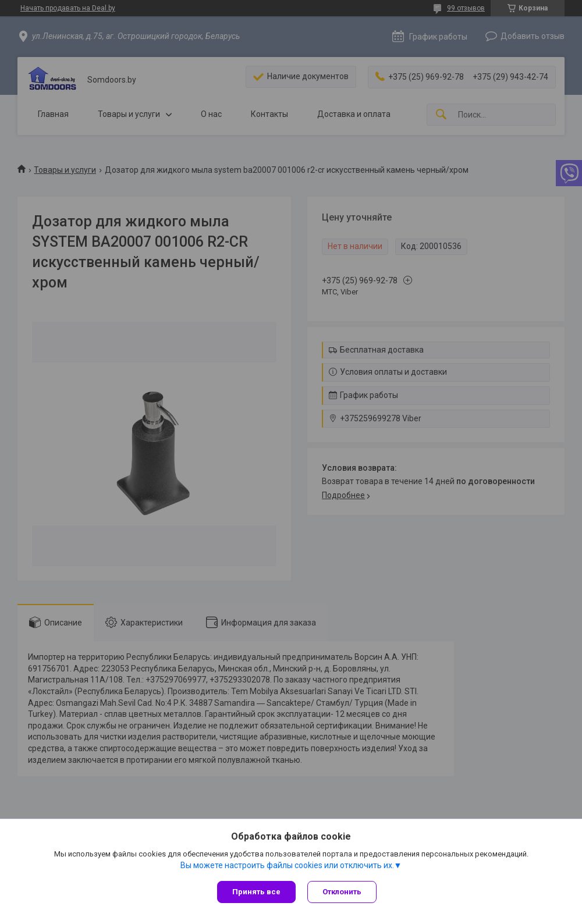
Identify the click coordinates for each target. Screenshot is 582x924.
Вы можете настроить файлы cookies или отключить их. (287, 865)
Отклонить (342, 892)
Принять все (256, 892)
